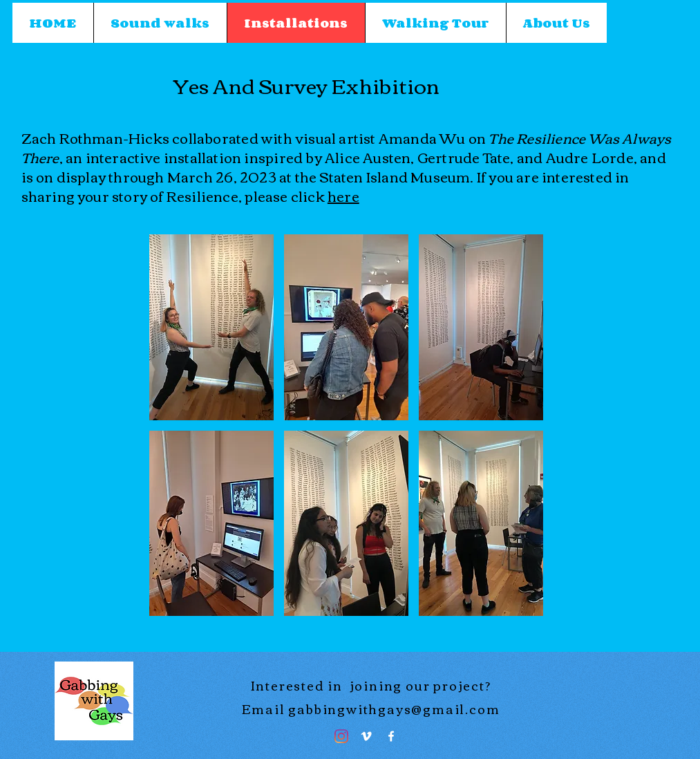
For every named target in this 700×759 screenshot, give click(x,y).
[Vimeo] (366, 736)
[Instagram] (341, 736)
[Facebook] (391, 736)
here (343, 195)
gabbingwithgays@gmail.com (394, 709)
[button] (211, 327)
